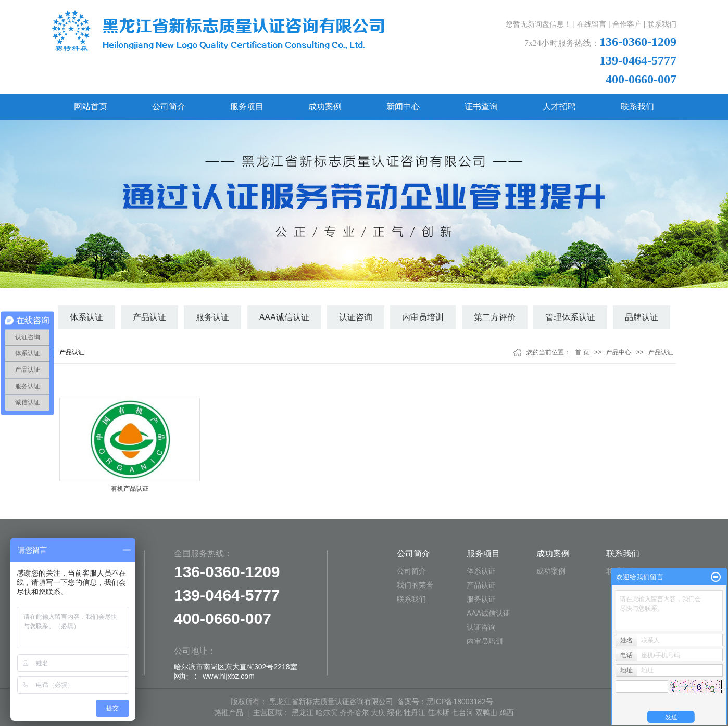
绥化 (395, 712)
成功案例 (325, 106)
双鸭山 (486, 712)
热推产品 (229, 712)
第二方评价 (495, 317)
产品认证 (149, 317)
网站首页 (91, 106)
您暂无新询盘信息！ (538, 24)
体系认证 (86, 317)
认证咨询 (356, 317)
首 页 (582, 352)
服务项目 (247, 106)
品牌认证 (642, 317)
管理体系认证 (570, 317)
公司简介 (169, 106)
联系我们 (662, 24)
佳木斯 (438, 712)
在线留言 (592, 24)
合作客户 (627, 24)
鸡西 (507, 712)
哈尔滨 (327, 712)
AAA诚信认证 (284, 317)
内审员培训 (423, 317)
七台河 (462, 712)
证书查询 (481, 106)
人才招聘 (559, 106)
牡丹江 (415, 712)
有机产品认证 (130, 489)
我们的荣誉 (415, 585)
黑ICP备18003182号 (460, 702)
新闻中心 (403, 106)
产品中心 (619, 352)
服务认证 (212, 317)
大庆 (378, 712)
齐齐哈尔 (354, 712)
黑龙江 (303, 712)
